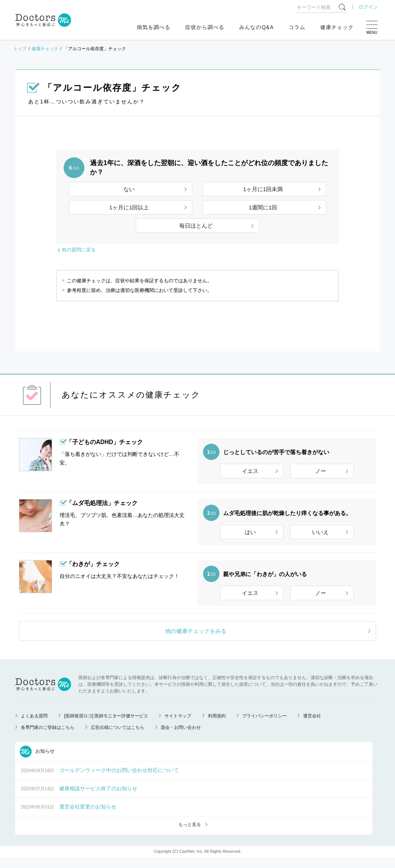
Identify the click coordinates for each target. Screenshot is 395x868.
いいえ (320, 535)
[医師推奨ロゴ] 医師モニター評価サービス (106, 726)
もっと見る (190, 835)
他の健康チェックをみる (196, 641)
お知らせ (37, 762)
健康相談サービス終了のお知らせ (98, 798)
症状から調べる (205, 27)
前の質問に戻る (79, 250)
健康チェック (337, 27)
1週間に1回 (263, 207)
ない (129, 189)
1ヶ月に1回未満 (263, 189)
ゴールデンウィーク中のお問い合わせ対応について (119, 780)
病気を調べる (154, 27)
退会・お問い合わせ (181, 737)
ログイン (368, 7)
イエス (250, 471)
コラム (297, 27)
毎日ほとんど (196, 226)
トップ (20, 49)
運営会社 (312, 726)
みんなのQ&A (256, 27)
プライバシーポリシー (264, 726)
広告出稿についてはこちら (118, 737)
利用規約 (217, 726)
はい (250, 535)
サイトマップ (178, 726)
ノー (321, 471)
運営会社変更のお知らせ (88, 817)
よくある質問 (34, 726)
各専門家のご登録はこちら (48, 737)
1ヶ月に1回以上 (129, 207)
